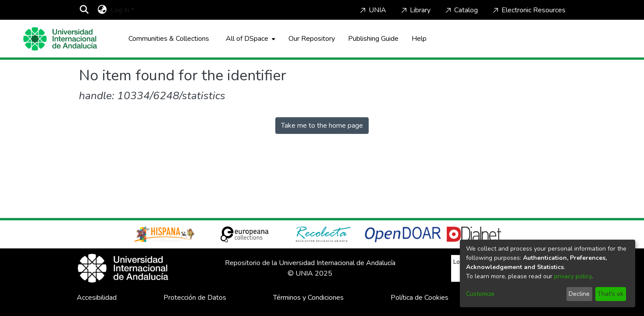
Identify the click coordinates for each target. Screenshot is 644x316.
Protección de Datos (195, 298)
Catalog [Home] (461, 10)
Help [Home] (419, 39)
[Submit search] (84, 10)
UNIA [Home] (372, 10)
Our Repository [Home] (312, 39)
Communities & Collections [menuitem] (169, 39)
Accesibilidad (97, 298)
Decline (579, 294)
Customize (480, 294)
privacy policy (573, 276)
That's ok (610, 294)
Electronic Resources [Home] (528, 10)
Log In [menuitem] (120, 10)
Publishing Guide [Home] (373, 39)
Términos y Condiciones (308, 298)
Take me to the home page (322, 126)
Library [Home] (415, 10)
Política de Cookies (420, 298)
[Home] (60, 39)
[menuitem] (102, 10)
